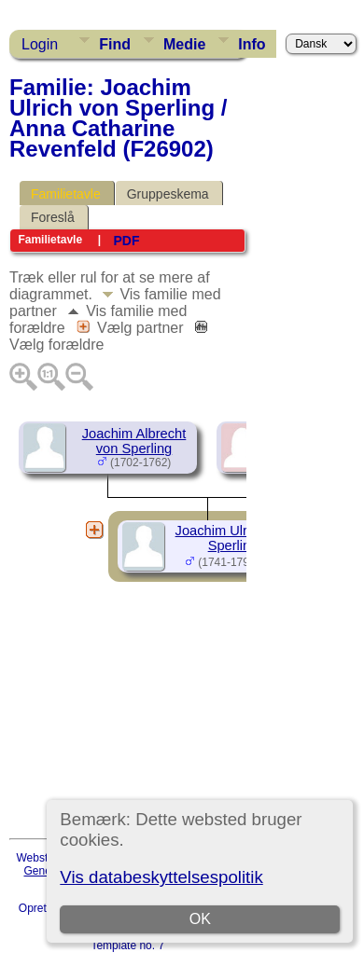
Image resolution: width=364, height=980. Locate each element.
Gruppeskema (168, 194)
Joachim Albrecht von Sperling (134, 441)
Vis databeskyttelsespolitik (161, 877)
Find (115, 44)
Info (252, 44)
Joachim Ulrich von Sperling (233, 538)
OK (200, 919)
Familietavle (66, 194)
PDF (126, 241)
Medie (184, 44)
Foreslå (53, 217)
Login (40, 44)
